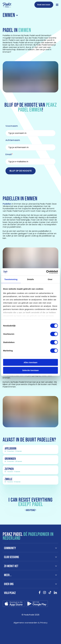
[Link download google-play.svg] (37, 604)
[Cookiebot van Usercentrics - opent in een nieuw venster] (46, 272)
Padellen (7, 204)
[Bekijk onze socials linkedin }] (55, 593)
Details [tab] (30, 279)
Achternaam (13, 140)
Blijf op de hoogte (21, 171)
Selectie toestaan (31, 370)
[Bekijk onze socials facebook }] (40, 593)
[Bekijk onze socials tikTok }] (50, 593)
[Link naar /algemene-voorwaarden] (30, 623)
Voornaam (12, 126)
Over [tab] (50, 279)
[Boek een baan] (44, 5)
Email (9, 154)
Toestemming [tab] (11, 279)
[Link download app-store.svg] (14, 604)
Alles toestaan (30, 362)
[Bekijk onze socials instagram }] (45, 593)
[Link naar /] (7, 5)
